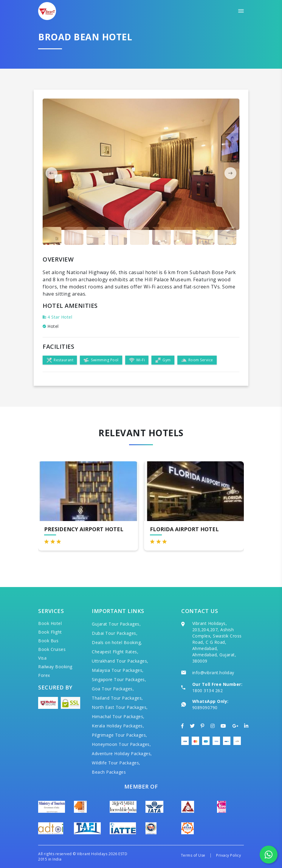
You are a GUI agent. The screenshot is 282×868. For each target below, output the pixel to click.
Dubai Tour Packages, (115, 633)
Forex (44, 675)
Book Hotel (50, 623)
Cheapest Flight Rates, (115, 652)
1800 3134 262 (208, 690)
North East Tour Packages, (120, 707)
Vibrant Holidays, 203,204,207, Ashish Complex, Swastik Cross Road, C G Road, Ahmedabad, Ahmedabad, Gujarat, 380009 (217, 642)
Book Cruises (52, 649)
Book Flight (50, 632)
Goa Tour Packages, (113, 689)
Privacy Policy (228, 855)
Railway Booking (55, 667)
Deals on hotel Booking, (117, 642)
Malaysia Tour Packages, (118, 670)
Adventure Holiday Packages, (122, 753)
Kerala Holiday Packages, (118, 726)
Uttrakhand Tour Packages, (120, 661)
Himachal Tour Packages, (118, 716)
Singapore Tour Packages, (119, 679)
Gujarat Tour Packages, (116, 624)
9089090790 (205, 708)
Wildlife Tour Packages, (116, 763)
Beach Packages (109, 772)
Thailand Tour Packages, (117, 698)
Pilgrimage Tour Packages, (120, 735)
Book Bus (48, 641)
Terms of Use (193, 855)
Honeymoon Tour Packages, (121, 744)
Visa (42, 658)
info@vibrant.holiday (213, 673)
